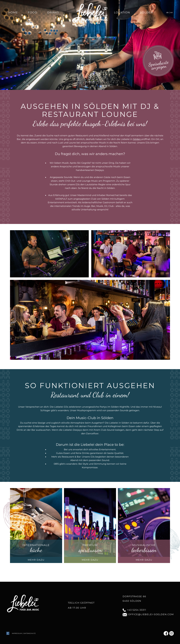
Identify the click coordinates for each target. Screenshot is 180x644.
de (167, 12)
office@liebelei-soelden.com (148, 614)
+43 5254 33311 (134, 610)
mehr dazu (36, 560)
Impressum (17, 633)
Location (122, 12)
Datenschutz (30, 633)
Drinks (53, 12)
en (172, 12)
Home (13, 12)
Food (32, 12)
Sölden (146, 12)
